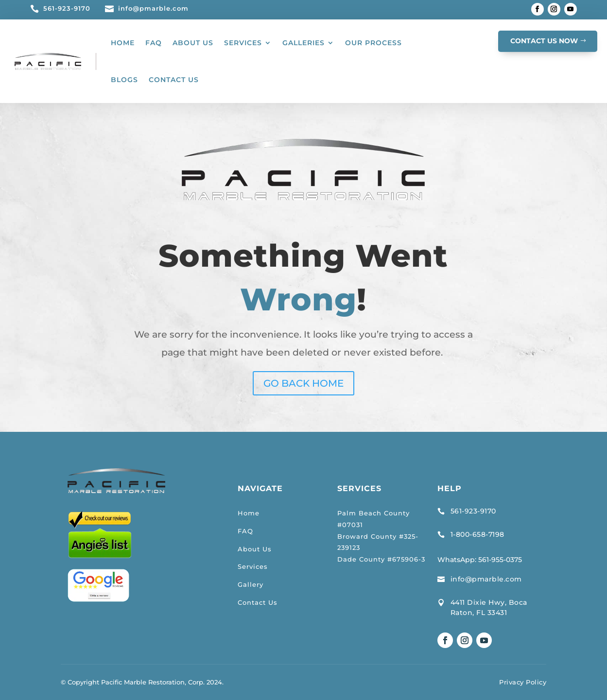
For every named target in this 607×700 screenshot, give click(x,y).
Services (253, 566)
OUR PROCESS (373, 43)
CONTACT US (174, 80)
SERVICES (243, 43)
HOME (123, 43)
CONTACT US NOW (544, 41)
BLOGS (124, 80)
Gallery (251, 584)
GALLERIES (303, 43)
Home (249, 513)
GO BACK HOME (303, 383)
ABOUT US (193, 43)
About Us (255, 549)
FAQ (154, 43)
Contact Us (258, 602)
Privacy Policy (523, 682)
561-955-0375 (500, 560)
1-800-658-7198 (477, 534)
